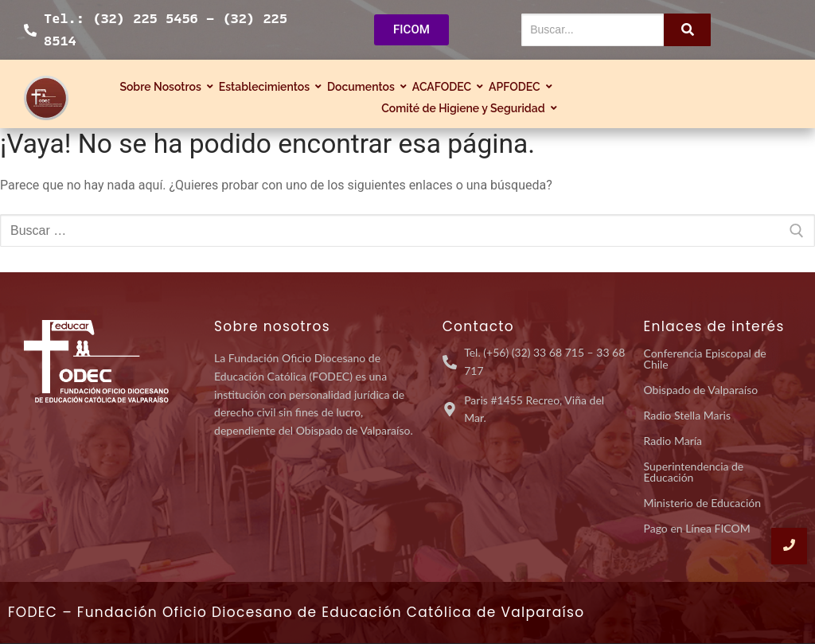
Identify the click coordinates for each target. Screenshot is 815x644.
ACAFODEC (444, 87)
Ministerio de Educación (703, 503)
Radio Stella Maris (687, 415)
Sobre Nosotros (162, 87)
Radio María (673, 441)
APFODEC (517, 87)
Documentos (363, 87)
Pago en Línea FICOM (697, 528)
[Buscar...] (593, 30)
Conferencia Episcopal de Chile (705, 359)
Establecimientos (266, 87)
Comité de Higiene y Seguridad (465, 108)
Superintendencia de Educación (694, 472)
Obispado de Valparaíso (701, 390)
